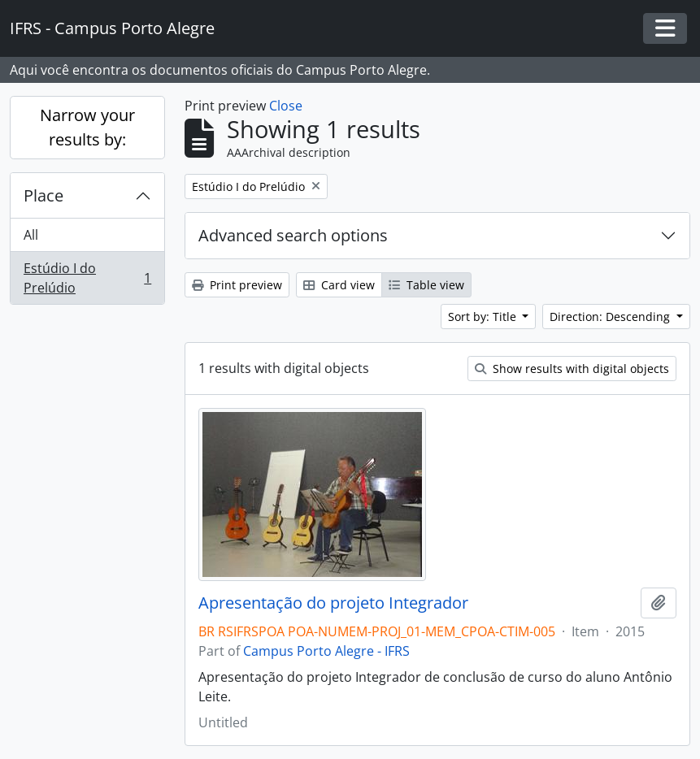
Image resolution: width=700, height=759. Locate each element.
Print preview (237, 285)
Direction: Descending (611, 317)
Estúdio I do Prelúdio (87, 278)
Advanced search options (293, 235)
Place (43, 195)
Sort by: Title (484, 317)
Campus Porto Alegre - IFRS (326, 651)
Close (286, 106)
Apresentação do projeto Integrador (333, 603)
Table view (426, 285)
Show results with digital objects (572, 369)
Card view (339, 285)
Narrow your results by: (87, 127)
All (31, 235)
